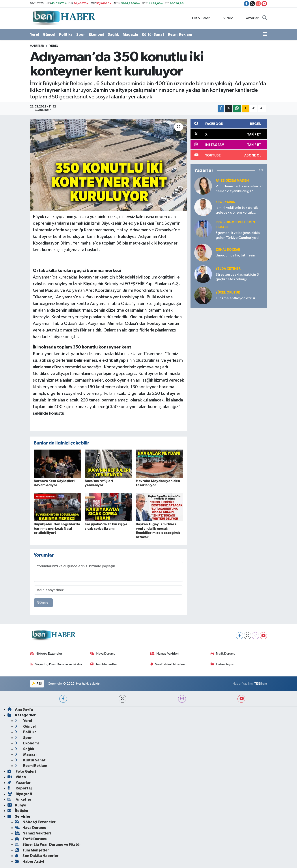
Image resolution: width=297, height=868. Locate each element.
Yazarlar (250, 18)
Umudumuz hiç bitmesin (235, 255)
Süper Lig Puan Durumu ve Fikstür (56, 664)
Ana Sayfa (20, 709)
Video (226, 18)
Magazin (130, 35)
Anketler (19, 799)
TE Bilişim (261, 684)
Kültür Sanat (153, 35)
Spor (81, 35)
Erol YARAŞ (225, 202)
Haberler (37, 46)
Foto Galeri (199, 18)
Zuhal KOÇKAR (228, 250)
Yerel (35, 35)
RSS (37, 684)
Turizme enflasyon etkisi (235, 298)
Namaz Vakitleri (164, 654)
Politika (66, 35)
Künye (17, 805)
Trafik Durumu (223, 654)
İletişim (18, 811)
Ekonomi (96, 35)
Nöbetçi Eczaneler (46, 654)
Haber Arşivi (222, 664)
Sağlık (113, 35)
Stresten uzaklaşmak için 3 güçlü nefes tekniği (237, 277)
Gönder (43, 603)
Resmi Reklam (180, 35)
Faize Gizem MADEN (232, 181)
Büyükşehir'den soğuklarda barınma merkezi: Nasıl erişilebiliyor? (57, 528)
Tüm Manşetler (104, 664)
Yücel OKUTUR (228, 293)
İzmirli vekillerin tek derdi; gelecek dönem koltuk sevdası (237, 210)
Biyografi (20, 794)
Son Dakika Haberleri (168, 664)
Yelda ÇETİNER (228, 269)
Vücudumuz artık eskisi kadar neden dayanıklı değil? (239, 189)
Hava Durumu (103, 654)
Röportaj (20, 788)
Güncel (49, 35)
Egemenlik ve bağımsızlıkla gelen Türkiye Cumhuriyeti (238, 235)
